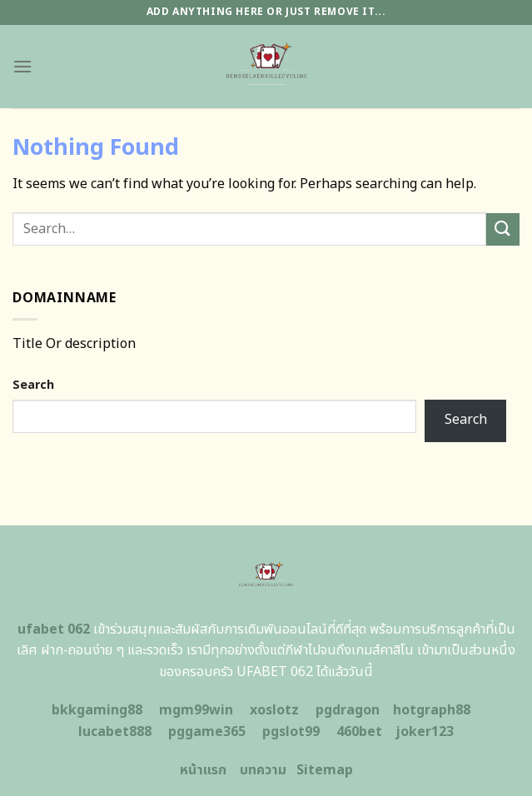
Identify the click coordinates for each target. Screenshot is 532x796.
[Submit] (503, 229)
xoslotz (274, 710)
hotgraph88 (432, 710)
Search (33, 385)
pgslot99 (291, 732)
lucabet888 (115, 732)
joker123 (425, 732)
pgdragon (348, 710)
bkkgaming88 (97, 710)
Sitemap (325, 770)
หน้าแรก (203, 770)
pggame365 (207, 732)
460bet (359, 732)
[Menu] (22, 66)
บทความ (263, 770)
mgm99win (196, 710)
